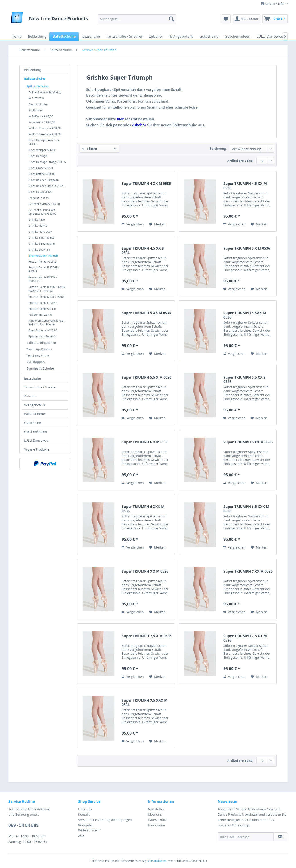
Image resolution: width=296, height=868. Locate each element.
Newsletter (156, 809)
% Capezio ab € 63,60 (42, 122)
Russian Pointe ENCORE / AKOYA (44, 269)
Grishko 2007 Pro (39, 250)
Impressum (156, 825)
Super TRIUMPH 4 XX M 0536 (146, 184)
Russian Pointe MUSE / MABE (47, 297)
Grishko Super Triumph (43, 256)
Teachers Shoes (38, 356)
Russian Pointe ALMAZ (42, 262)
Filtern (90, 149)
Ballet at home (35, 414)
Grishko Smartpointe (41, 238)
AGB (81, 836)
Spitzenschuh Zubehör (42, 336)
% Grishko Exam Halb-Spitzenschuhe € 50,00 (42, 212)
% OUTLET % (36, 98)
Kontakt (84, 814)
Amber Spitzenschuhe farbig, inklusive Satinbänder (46, 323)
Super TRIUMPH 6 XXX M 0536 (143, 509)
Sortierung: (218, 148)
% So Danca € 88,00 (41, 116)
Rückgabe (85, 825)
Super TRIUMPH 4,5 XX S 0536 (143, 251)
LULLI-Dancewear (37, 440)
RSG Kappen (36, 362)
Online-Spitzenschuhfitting (45, 92)
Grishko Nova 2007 (40, 232)
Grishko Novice (38, 226)
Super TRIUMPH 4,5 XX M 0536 (245, 186)
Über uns (85, 809)
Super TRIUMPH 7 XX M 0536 (248, 571)
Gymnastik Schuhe (40, 368)
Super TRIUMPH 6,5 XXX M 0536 (246, 509)
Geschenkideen (36, 432)
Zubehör (30, 396)
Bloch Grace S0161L (41, 168)
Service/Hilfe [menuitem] (273, 4)
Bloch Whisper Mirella (42, 150)
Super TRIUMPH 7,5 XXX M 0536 (145, 703)
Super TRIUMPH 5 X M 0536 (247, 248)
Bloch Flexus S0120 (40, 192)
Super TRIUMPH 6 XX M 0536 (248, 442)
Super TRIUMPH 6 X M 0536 (145, 442)
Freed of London (39, 198)
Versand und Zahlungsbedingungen (105, 820)
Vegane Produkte (37, 449)
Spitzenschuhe (37, 86)
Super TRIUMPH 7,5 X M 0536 (147, 636)
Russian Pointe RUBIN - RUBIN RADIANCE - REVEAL (47, 289)
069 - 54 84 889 (23, 825)
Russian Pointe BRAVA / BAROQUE (43, 279)
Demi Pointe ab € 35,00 (43, 330)
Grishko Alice (37, 220)
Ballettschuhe (35, 79)
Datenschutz (157, 820)
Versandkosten (157, 861)
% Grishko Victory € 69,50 (44, 204)
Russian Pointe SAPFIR (42, 309)
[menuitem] (137, 19)
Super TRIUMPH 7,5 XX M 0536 (245, 638)
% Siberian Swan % (40, 315)
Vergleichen (133, 224)
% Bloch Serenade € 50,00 (45, 134)
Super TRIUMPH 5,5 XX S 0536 (244, 380)
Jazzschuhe (32, 378)
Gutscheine (33, 423)
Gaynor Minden (38, 104)
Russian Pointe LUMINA (43, 303)
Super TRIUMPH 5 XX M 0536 (146, 313)
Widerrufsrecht (90, 830)
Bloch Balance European (44, 180)
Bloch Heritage (38, 156)
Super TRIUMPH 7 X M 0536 (145, 571)
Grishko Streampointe (42, 244)
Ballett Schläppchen (41, 343)
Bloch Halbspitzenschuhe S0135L (44, 142)
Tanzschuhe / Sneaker (41, 387)
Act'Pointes (35, 110)
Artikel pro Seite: (240, 161)
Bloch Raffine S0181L (42, 174)
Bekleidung (32, 70)
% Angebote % (35, 405)
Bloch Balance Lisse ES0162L (46, 186)
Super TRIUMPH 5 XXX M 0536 (245, 315)
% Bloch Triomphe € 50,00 (45, 128)
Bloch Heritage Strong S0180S (47, 162)
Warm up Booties (39, 349)
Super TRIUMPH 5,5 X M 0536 (147, 377)
